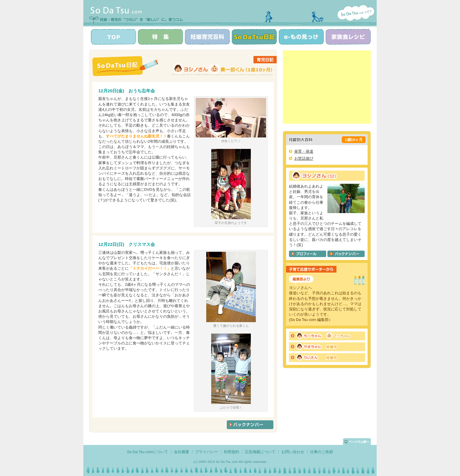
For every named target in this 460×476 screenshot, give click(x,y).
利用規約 (231, 452)
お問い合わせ (293, 452)
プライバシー (207, 452)
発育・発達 (304, 151)
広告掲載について (260, 452)
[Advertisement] (327, 87)
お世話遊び (304, 158)
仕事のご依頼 (322, 452)
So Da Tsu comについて (148, 452)
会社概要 (182, 452)
